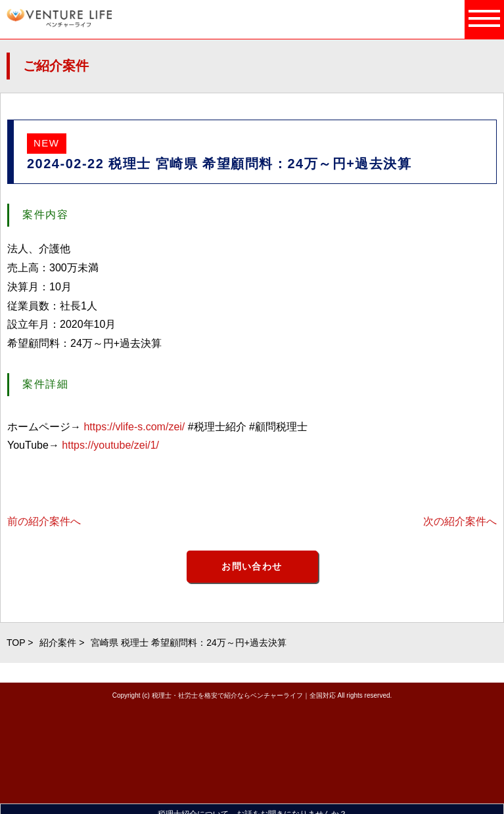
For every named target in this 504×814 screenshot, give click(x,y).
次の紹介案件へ (460, 521)
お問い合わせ (252, 566)
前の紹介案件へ (44, 521)
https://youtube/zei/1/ (110, 445)
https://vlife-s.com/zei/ (134, 427)
